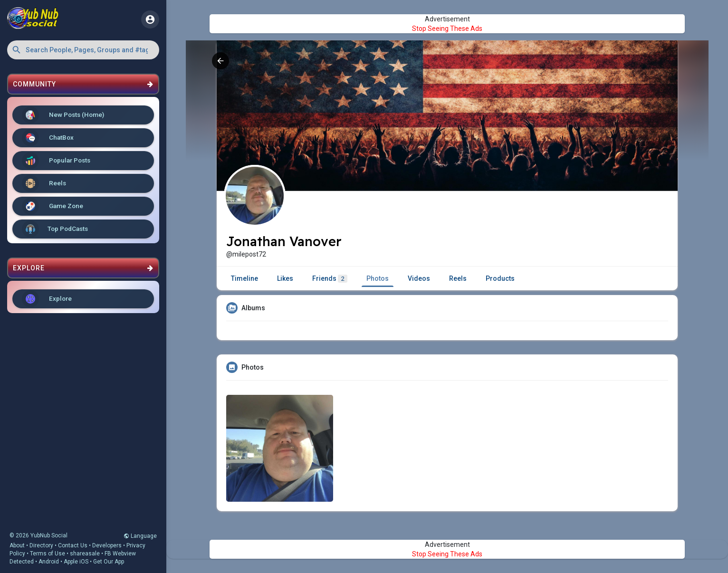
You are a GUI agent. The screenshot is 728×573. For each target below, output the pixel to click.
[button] (83, 50)
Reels (44, 183)
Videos (419, 278)
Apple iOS (76, 562)
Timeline (244, 278)
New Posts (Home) (63, 115)
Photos (378, 278)
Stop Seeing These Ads (447, 29)
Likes (285, 278)
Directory (41, 545)
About (17, 545)
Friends (330, 279)
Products (500, 278)
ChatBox (48, 138)
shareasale (85, 554)
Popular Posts (56, 161)
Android (49, 562)
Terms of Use (48, 554)
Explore (47, 299)
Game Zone (53, 206)
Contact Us (73, 545)
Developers (107, 545)
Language (140, 536)
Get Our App (109, 562)
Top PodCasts (55, 229)
